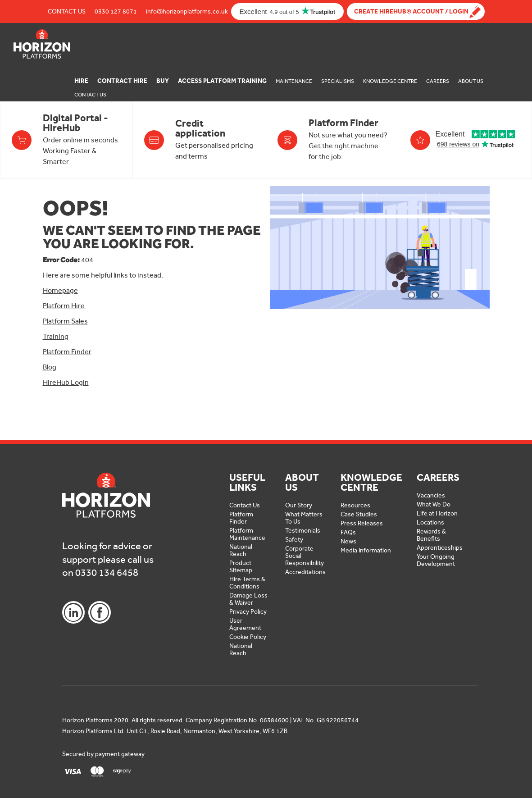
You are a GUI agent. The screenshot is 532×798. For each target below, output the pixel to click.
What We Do (434, 504)
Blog (50, 367)
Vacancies (431, 495)
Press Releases (362, 523)
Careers (438, 81)
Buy (163, 81)
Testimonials (303, 531)
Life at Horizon (437, 513)
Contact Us (67, 11)
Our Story (299, 505)
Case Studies (359, 514)
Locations (430, 522)
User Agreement (245, 624)
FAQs (348, 532)
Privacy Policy (248, 612)
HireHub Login (66, 382)
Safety (294, 540)
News (348, 541)
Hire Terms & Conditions (247, 583)
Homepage (60, 290)
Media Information (366, 550)
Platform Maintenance (247, 534)
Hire (81, 81)
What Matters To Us (304, 518)
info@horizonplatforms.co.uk (187, 11)
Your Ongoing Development (436, 560)
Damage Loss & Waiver (248, 599)
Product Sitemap (241, 567)
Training (56, 336)
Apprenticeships (440, 548)
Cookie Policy (248, 637)
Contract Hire (122, 81)
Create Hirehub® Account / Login (411, 11)
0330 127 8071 (116, 11)
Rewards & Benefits (431, 535)
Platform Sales (65, 321)
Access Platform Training (222, 81)
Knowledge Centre (390, 81)
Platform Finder (67, 352)
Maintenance (294, 81)
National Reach (241, 550)
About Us (471, 81)
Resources (355, 505)
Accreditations (305, 572)
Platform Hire (64, 306)
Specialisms (338, 81)
